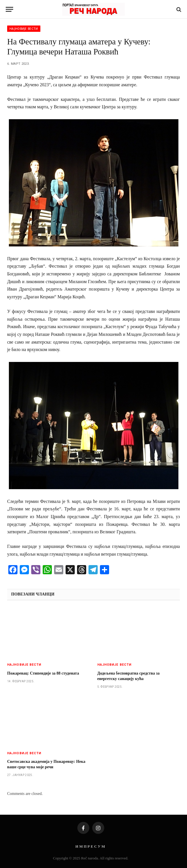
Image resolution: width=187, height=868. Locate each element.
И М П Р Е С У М (90, 846)
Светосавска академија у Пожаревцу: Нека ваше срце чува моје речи (46, 764)
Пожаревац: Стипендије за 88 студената (43, 673)
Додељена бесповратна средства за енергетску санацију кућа (129, 676)
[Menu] (9, 9)
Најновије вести (24, 29)
